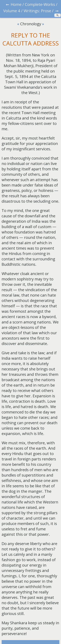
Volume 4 (12, 11)
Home (16, 4)
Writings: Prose (37, 11)
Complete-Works (40, 4)
